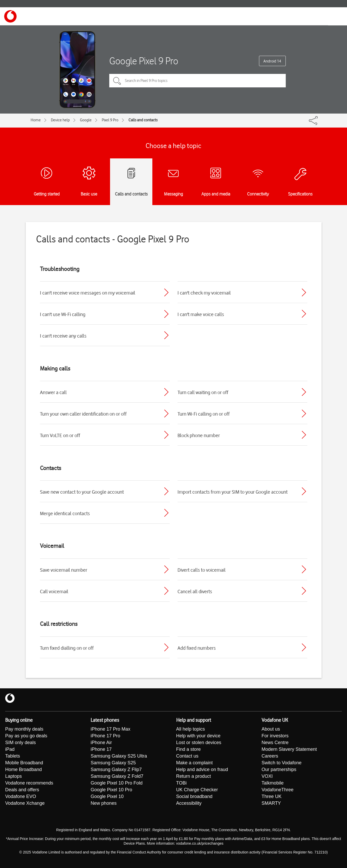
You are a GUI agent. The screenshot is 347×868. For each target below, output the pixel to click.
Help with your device (198, 736)
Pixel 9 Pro (110, 120)
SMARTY (271, 803)
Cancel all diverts (195, 591)
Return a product (194, 776)
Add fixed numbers (197, 648)
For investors (275, 736)
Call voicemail (54, 591)
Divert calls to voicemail (202, 570)
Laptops (13, 776)
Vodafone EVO (21, 797)
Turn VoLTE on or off (60, 435)
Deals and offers (22, 790)
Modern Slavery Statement (289, 750)
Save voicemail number (64, 570)
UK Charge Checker (197, 790)
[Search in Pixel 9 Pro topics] (198, 81)
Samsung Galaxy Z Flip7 (116, 770)
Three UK (272, 797)
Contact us (187, 756)
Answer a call (53, 392)
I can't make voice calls (201, 314)
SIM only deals (21, 743)
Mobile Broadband (24, 763)
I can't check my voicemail (204, 293)
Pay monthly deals (24, 729)
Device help (60, 120)
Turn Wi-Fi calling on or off (204, 414)
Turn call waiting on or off (203, 392)
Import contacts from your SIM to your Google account (233, 492)
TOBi (182, 783)
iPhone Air (101, 743)
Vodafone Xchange (25, 803)
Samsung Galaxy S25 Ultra (119, 756)
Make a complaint (195, 763)
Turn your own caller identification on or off (83, 414)
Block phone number (199, 435)
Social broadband (194, 797)
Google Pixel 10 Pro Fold (117, 783)
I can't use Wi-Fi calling (63, 314)
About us (271, 729)
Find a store (189, 750)
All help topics (191, 729)
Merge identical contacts (65, 513)
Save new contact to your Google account (82, 492)
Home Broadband (23, 770)
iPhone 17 (101, 750)
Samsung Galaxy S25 (113, 763)
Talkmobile (273, 783)
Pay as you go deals (26, 736)
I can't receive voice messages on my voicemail (88, 293)
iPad (10, 750)
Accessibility (189, 803)
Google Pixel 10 (107, 797)
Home (36, 120)
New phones (104, 803)
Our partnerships (279, 770)
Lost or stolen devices (199, 743)
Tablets (13, 756)
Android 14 (272, 61)
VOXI (267, 776)
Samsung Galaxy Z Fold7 (117, 776)
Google (86, 120)
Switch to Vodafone (282, 763)
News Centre (275, 743)
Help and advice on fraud (202, 770)
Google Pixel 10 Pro (111, 790)
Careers (270, 756)
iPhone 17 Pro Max (110, 729)
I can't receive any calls (63, 336)
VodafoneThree (278, 790)
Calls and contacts (143, 120)
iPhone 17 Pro (105, 736)
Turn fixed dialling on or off (67, 648)
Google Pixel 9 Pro (144, 61)
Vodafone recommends (29, 783)
